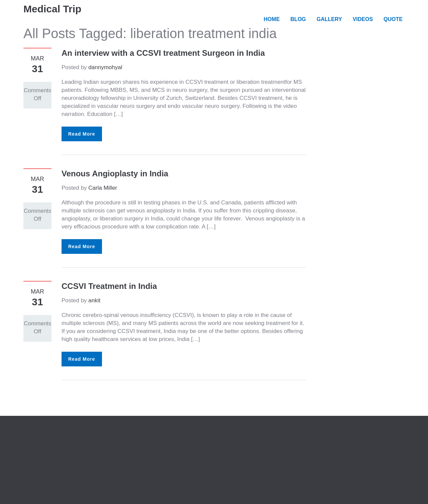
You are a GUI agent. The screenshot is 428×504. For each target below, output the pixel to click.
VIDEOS (363, 19)
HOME (272, 19)
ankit (94, 300)
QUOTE (393, 19)
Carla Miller (103, 188)
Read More (82, 134)
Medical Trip (52, 9)
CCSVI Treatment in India (109, 286)
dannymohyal (105, 67)
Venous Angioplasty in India (115, 174)
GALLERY (329, 19)
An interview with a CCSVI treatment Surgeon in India (163, 53)
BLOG (298, 19)
